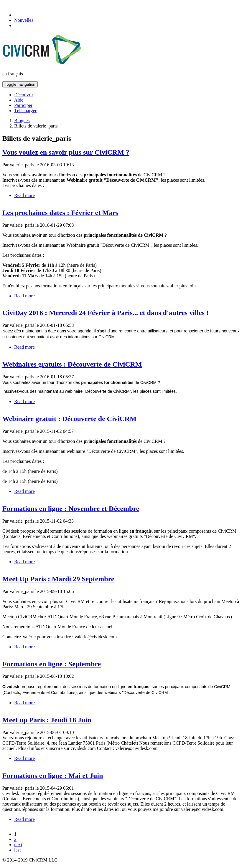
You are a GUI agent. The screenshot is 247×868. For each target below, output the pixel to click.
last (17, 850)
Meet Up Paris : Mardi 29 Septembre (58, 579)
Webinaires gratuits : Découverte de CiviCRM (72, 364)
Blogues (22, 121)
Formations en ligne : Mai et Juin (53, 776)
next (18, 845)
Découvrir (24, 95)
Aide (19, 100)
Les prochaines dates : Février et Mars (60, 213)
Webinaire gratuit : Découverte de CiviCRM (69, 419)
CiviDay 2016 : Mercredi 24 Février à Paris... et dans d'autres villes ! (106, 313)
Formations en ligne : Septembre (52, 664)
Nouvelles (24, 20)
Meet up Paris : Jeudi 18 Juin (47, 720)
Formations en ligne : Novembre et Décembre (71, 508)
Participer (23, 105)
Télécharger (25, 111)
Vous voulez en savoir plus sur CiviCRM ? (66, 152)
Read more (24, 195)
